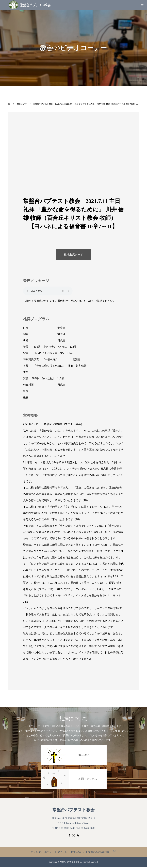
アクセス (62, 853)
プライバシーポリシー (42, 853)
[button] (115, 853)
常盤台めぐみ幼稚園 (99, 853)
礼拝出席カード (74, 255)
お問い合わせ (78, 853)
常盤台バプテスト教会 (73, 811)
